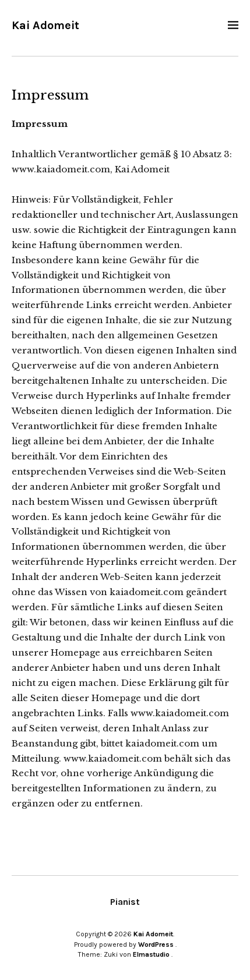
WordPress (156, 944)
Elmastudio (151, 954)
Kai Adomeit (45, 25)
